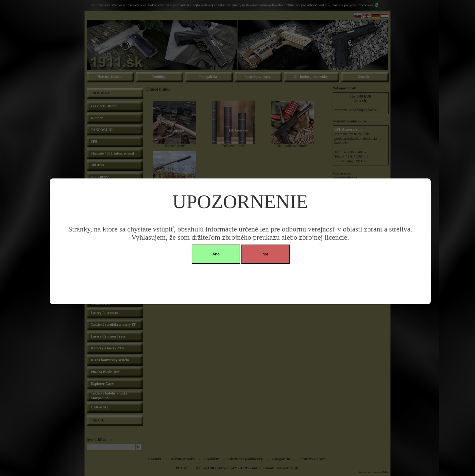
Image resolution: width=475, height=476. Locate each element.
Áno (216, 254)
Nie (265, 254)
